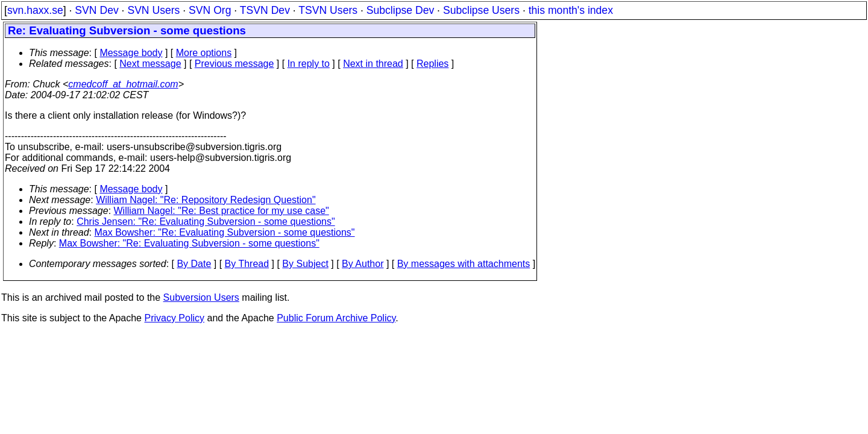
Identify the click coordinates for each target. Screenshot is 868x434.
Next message (150, 64)
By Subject (305, 264)
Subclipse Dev (400, 10)
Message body (131, 53)
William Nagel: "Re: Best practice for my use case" (222, 211)
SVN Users (153, 10)
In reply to (309, 64)
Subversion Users (201, 297)
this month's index (571, 10)
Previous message (234, 64)
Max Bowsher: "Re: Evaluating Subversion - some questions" (225, 232)
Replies (432, 64)
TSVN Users (328, 10)
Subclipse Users (481, 10)
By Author (363, 264)
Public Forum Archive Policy (336, 318)
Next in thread (373, 64)
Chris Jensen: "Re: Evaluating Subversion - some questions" (206, 222)
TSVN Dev (265, 10)
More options (204, 53)
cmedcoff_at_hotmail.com (123, 84)
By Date (194, 264)
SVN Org (210, 10)
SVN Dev (96, 10)
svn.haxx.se (35, 10)
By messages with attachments (464, 264)
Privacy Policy (174, 318)
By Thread (247, 264)
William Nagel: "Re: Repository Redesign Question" (206, 200)
